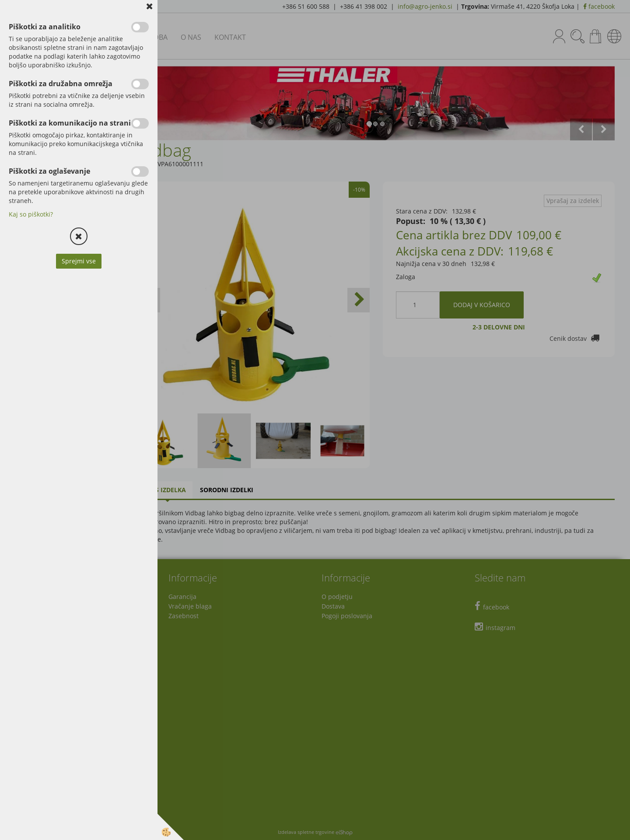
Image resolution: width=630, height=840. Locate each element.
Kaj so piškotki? (31, 214)
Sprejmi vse (79, 261)
